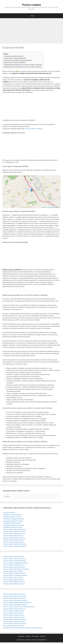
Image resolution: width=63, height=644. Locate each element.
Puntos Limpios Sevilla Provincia (14, 611)
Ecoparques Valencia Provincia (13, 521)
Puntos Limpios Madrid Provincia (14, 582)
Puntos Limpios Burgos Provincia (14, 540)
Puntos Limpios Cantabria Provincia (15, 544)
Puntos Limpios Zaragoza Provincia (15, 623)
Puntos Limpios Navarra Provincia (14, 594)
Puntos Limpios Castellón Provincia (15, 546)
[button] (32, 190)
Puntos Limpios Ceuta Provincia (14, 556)
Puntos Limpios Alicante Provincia (14, 531)
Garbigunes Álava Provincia (12, 523)
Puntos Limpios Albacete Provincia (14, 529)
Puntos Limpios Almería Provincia (14, 534)
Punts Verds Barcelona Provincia (14, 626)
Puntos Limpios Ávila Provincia (13, 536)
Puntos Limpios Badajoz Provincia (14, 538)
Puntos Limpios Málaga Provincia (14, 584)
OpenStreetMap (51, 208)
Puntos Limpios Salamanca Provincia (15, 605)
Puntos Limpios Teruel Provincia (14, 615)
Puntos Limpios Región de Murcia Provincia (17, 602)
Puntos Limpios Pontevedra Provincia (15, 600)
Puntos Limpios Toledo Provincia (14, 617)
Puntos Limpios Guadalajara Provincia (16, 563)
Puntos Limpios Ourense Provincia (14, 596)
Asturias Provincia (9, 513)
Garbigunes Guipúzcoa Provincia (14, 525)
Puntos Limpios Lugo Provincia (13, 580)
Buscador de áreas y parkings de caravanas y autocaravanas (23, 628)
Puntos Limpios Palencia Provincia (14, 598)
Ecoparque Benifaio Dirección (14, 56)
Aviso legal (35, 636)
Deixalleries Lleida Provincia (12, 517)
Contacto (43, 636)
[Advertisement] (31, 31)
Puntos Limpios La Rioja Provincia (14, 573)
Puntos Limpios (32, 5)
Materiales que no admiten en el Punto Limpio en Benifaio (23, 67)
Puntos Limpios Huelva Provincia (14, 565)
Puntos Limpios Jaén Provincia (13, 571)
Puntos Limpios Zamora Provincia (14, 621)
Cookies (28, 636)
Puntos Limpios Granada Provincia (14, 561)
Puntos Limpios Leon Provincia (13, 577)
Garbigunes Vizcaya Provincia (13, 527)
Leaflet (44, 208)
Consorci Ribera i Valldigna (34, 129)
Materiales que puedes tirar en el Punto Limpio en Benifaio (23, 65)
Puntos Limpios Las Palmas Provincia (15, 575)
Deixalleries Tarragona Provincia (14, 519)
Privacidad (21, 636)
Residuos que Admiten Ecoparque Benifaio (18, 60)
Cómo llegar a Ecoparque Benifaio (15, 58)
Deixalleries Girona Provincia (13, 515)
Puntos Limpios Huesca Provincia (14, 567)
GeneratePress (42, 640)
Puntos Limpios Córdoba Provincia (14, 559)
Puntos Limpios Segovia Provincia (14, 609)
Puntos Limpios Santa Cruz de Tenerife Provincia (19, 607)
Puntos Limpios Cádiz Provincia (13, 542)
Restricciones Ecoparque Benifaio (15, 63)
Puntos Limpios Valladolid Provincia (15, 619)
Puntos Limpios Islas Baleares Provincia (16, 569)
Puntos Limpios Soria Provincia (13, 613)
